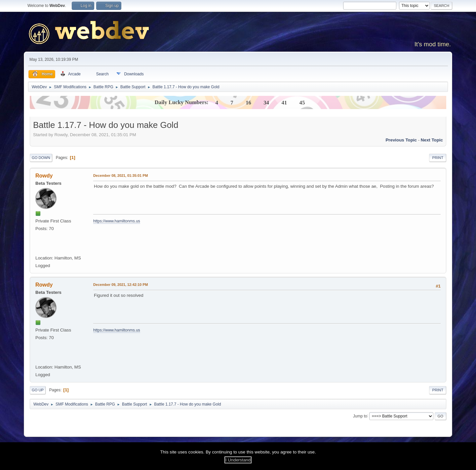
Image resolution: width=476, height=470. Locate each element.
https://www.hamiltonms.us (117, 221)
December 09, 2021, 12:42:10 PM (120, 285)
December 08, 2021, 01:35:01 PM (120, 176)
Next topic (432, 140)
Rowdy (44, 176)
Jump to (360, 416)
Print (438, 158)
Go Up (38, 390)
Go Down (41, 158)
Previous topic (401, 140)
